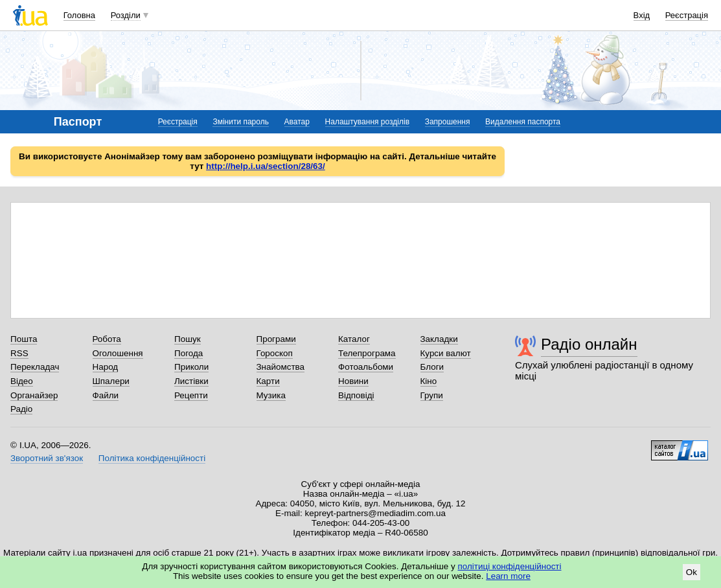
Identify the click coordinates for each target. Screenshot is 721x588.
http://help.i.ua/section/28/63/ (266, 166)
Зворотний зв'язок (47, 458)
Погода (189, 353)
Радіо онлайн (589, 344)
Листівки (191, 381)
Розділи (126, 15)
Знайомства (281, 367)
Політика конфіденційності (152, 458)
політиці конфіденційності (510, 566)
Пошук (188, 339)
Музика (271, 395)
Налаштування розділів (367, 122)
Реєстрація (687, 15)
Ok (692, 572)
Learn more (508, 576)
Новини (353, 381)
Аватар (297, 122)
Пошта (24, 339)
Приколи (191, 367)
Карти (268, 381)
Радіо (21, 409)
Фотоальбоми (366, 367)
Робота (107, 339)
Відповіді (356, 395)
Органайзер (34, 395)
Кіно (429, 381)
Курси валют (446, 353)
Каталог (354, 339)
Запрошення (448, 122)
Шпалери (111, 381)
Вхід (642, 15)
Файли (106, 395)
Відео (22, 381)
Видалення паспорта (523, 122)
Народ (106, 367)
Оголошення (118, 353)
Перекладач (35, 367)
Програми (276, 339)
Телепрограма (367, 353)
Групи (432, 395)
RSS (19, 353)
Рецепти (191, 395)
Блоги (432, 367)
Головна (79, 15)
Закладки (439, 339)
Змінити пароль (241, 122)
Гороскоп (275, 353)
